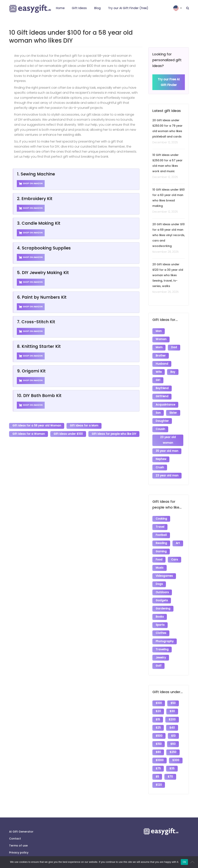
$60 (173, 735)
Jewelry (161, 650)
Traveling (162, 642)
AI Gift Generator (21, 821)
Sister (173, 411)
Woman (161, 339)
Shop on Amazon (31, 184)
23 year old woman (168, 437)
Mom (159, 347)
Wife (159, 371)
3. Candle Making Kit (39, 223)
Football (161, 531)
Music (160, 562)
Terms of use (18, 835)
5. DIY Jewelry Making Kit (43, 273)
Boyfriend (162, 387)
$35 (172, 758)
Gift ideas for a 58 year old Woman (37, 426)
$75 (158, 758)
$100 (159, 695)
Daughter (162, 419)
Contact (15, 828)
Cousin (160, 427)
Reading (161, 539)
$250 (173, 743)
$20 (158, 703)
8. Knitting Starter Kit (39, 346)
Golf (159, 658)
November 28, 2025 (166, 252)
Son (158, 411)
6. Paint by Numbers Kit (42, 297)
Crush (160, 464)
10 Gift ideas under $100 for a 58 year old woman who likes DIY (71, 37)
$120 (159, 774)
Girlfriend (162, 395)
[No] (193, 862)
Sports (160, 618)
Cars (175, 555)
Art (178, 539)
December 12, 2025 (165, 143)
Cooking (161, 515)
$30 (172, 703)
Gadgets (162, 594)
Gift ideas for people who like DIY (114, 434)
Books (160, 610)
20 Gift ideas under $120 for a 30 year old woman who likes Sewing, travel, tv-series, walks (168, 275)
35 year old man (167, 448)
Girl (158, 379)
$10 (174, 727)
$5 (157, 766)
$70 (170, 766)
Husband (162, 363)
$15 (158, 711)
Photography (165, 634)
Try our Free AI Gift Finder (169, 82)
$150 (159, 735)
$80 (158, 743)
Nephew (161, 456)
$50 (173, 695)
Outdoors (162, 586)
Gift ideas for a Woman (29, 434)
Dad (174, 347)
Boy (173, 371)
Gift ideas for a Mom (84, 426)
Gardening (163, 602)
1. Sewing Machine (36, 174)
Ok (184, 862)
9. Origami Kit (31, 371)
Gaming (161, 547)
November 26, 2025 (166, 292)
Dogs (159, 578)
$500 (159, 727)
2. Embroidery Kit (35, 199)
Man (159, 331)
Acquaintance (165, 403)
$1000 (160, 751)
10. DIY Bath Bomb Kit (39, 396)
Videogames (164, 570)
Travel (160, 523)
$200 (172, 711)
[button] (178, 8)
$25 (158, 719)
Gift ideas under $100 (68, 434)
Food (159, 555)
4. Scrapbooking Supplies (44, 248)
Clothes (161, 626)
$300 (176, 751)
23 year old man (167, 472)
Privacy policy (19, 842)
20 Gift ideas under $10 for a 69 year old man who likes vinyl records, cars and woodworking (169, 235)
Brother (161, 355)
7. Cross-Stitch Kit (36, 322)
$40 (172, 719)
